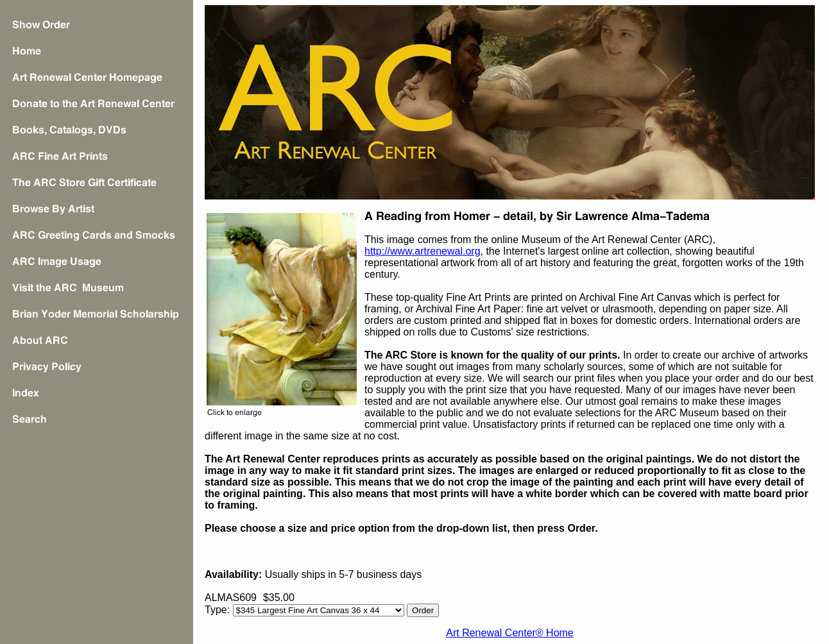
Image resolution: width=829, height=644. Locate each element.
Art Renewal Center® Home (510, 633)
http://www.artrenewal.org (423, 251)
